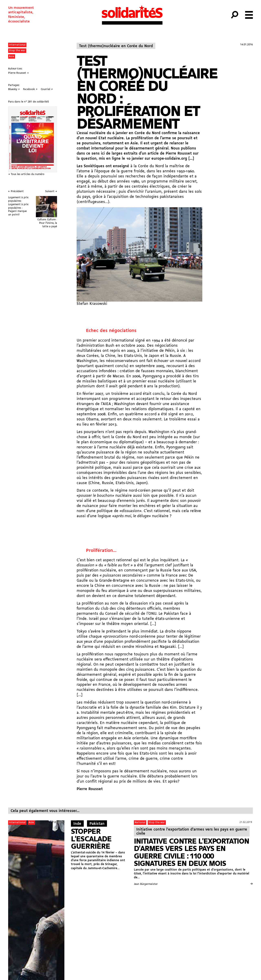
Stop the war (17, 51)
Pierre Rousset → (18, 73)
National (140, 822)
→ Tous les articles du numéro (26, 174)
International (17, 45)
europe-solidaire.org (169, 159)
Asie (12, 56)
